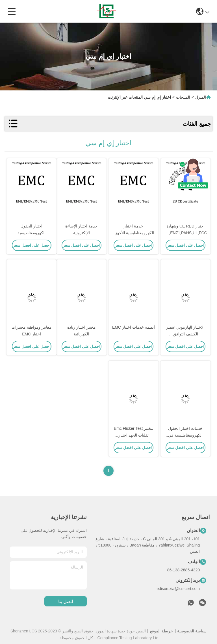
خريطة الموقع (161, 631)
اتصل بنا (66, 601)
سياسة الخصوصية (192, 631)
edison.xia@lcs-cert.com (178, 589)
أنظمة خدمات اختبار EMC (134, 327)
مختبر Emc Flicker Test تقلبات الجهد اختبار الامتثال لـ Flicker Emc (134, 435)
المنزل (201, 97)
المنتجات (183, 97)
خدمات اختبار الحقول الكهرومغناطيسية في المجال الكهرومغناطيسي (185, 435)
